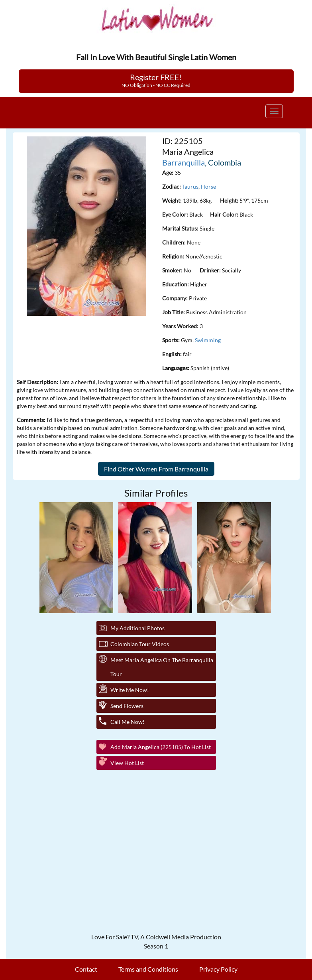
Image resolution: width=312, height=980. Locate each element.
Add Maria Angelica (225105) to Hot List (161, 747)
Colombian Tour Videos (140, 644)
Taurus (190, 186)
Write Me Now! (130, 690)
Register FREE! (156, 80)
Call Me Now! (128, 722)
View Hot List (127, 763)
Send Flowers (127, 706)
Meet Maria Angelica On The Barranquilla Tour (162, 667)
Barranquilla (183, 162)
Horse (208, 186)
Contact (86, 969)
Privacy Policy (218, 969)
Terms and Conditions (148, 969)
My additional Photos (137, 628)
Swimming (208, 340)
